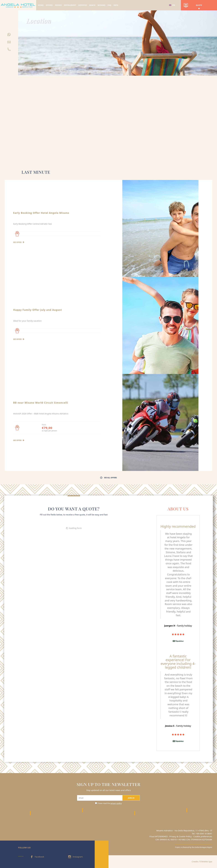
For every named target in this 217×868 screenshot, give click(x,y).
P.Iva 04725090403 (159, 836)
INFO (116, 5)
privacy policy (116, 803)
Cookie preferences (203, 836)
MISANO (102, 5)
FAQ (110, 5)
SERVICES (83, 5)
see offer (19, 242)
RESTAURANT (70, 5)
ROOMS (58, 5)
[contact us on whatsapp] (9, 34)
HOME (41, 5)
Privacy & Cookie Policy (180, 836)
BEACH (92, 5)
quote (193, 6)
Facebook (37, 857)
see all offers (108, 478)
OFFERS (49, 5)
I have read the (110, 803)
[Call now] (9, 49)
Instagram (75, 857)
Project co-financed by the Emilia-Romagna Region (194, 847)
